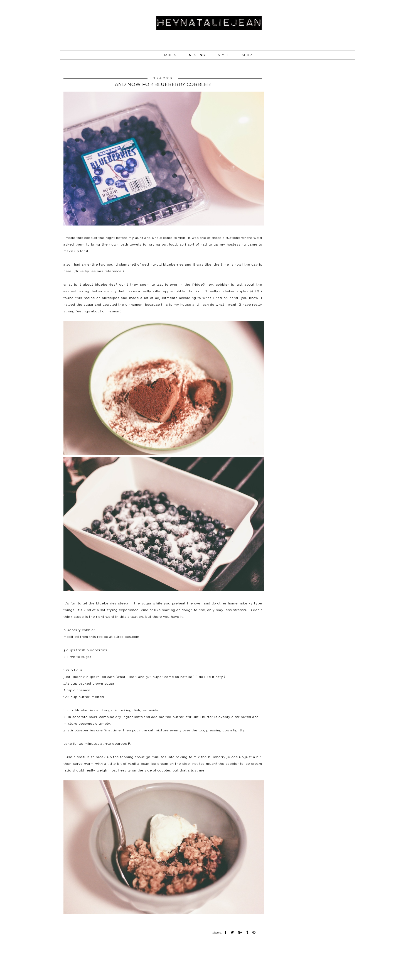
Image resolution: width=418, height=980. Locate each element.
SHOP (247, 55)
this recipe (99, 637)
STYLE (224, 55)
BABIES (170, 55)
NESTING (197, 55)
